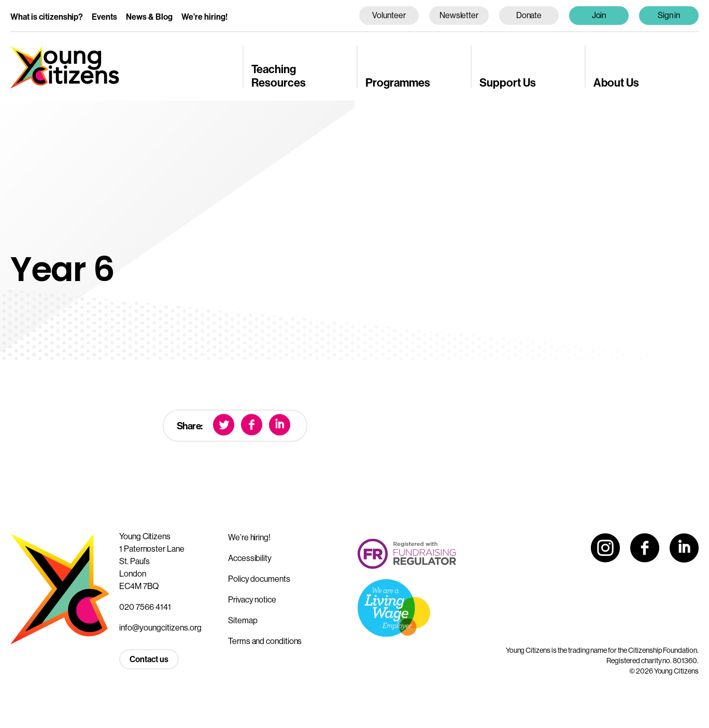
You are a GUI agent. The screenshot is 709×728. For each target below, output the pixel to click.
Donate (529, 15)
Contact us (149, 659)
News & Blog (149, 17)
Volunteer (389, 15)
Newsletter (459, 15)
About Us (616, 83)
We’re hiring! (204, 17)
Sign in (669, 15)
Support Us (508, 83)
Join (599, 15)
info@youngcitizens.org (160, 628)
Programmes (398, 83)
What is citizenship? (47, 17)
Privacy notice (252, 600)
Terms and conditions (265, 641)
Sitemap (243, 620)
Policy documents (259, 579)
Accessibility (250, 558)
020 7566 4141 (145, 607)
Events (104, 17)
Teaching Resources (279, 76)
